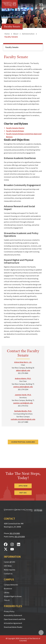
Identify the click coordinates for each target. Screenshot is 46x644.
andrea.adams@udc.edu (23, 387)
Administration (28, 34)
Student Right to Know (13, 596)
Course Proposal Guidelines (23, 442)
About (16, 34)
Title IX (7, 600)
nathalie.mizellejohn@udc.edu (23, 419)
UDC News (8, 566)
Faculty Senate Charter (15, 128)
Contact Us (8, 574)
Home (7, 34)
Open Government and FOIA (14, 619)
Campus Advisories (11, 585)
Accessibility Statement (13, 615)
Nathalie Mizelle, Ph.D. (23, 411)
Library (7, 593)
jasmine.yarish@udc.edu (23, 403)
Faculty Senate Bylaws (15, 131)
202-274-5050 (20, 537)
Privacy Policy (9, 612)
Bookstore (8, 589)
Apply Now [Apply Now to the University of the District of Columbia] (23, 486)
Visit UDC (23, 493)
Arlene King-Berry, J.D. (23, 362)
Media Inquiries (10, 570)
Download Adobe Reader (13, 627)
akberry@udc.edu (23, 370)
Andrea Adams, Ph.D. (23, 379)
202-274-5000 (15, 533)
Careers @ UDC (10, 562)
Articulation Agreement (13, 623)
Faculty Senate (12, 47)
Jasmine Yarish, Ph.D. (23, 395)
